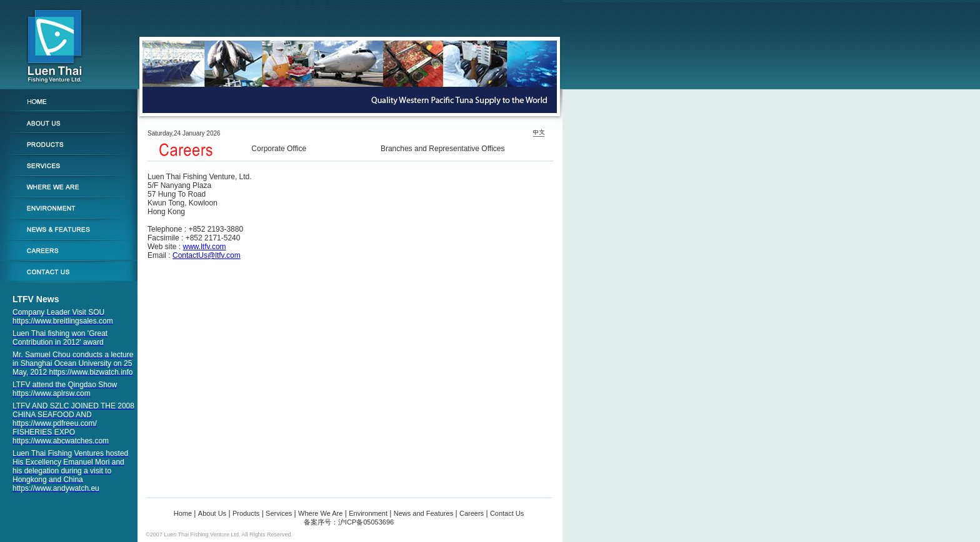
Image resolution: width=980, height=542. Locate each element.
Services (279, 513)
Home (183, 513)
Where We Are (320, 513)
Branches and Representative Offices (443, 149)
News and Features (423, 513)
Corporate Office (279, 149)
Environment (368, 513)
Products (246, 513)
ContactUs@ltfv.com (207, 255)
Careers (472, 513)
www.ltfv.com (204, 247)
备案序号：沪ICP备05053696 (349, 522)
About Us (212, 513)
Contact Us (507, 513)
